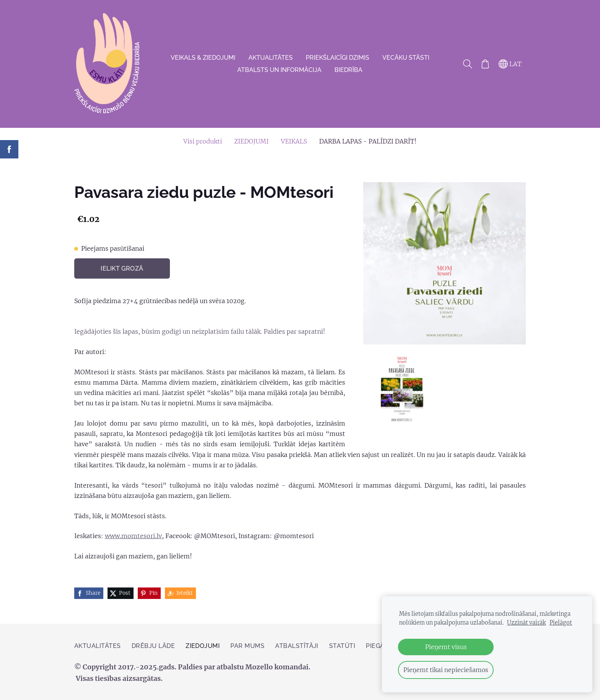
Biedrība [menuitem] (348, 70)
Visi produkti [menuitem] (203, 141)
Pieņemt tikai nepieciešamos (446, 670)
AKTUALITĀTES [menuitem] (271, 58)
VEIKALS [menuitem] (294, 141)
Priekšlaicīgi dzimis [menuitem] (337, 58)
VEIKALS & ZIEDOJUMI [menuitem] (203, 58)
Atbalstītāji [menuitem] (297, 646)
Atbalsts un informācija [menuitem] (279, 70)
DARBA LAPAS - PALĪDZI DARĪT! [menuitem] (368, 141)
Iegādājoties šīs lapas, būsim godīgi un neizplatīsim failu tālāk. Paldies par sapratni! (200, 331)
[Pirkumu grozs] (485, 64)
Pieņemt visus (446, 647)
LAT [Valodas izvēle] (510, 64)
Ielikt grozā (122, 268)
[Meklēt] (468, 64)
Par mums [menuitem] (247, 646)
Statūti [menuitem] (342, 646)
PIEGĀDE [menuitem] (379, 646)
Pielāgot (561, 623)
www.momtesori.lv (133, 536)
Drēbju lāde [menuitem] (153, 646)
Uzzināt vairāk (526, 623)
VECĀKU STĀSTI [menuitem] (406, 58)
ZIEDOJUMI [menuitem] (251, 141)
